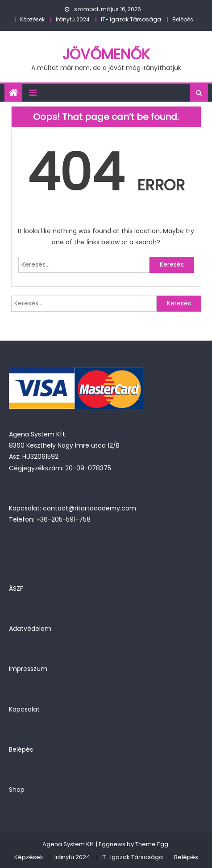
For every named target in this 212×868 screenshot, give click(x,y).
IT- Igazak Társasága (131, 19)
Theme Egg (152, 844)
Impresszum (28, 669)
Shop (17, 790)
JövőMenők (106, 54)
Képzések (32, 19)
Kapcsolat (24, 709)
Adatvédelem (30, 629)
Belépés (183, 19)
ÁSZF (16, 588)
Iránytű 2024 (73, 19)
